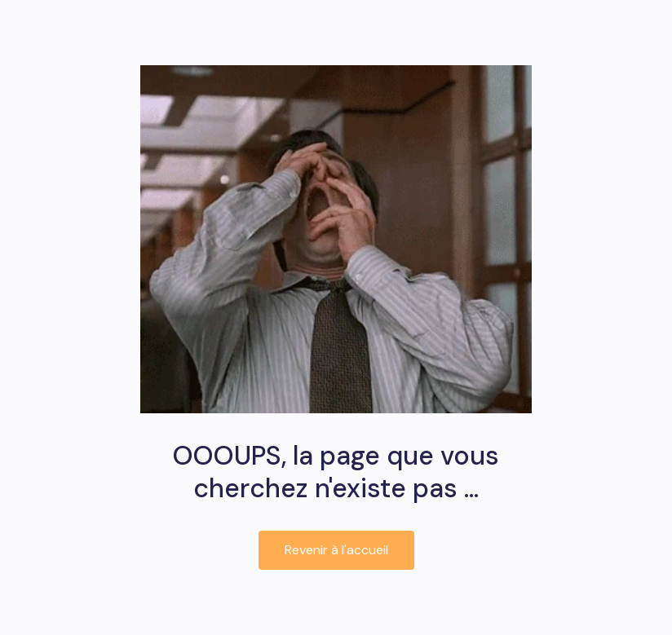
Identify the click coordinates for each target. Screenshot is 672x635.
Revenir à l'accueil (336, 550)
